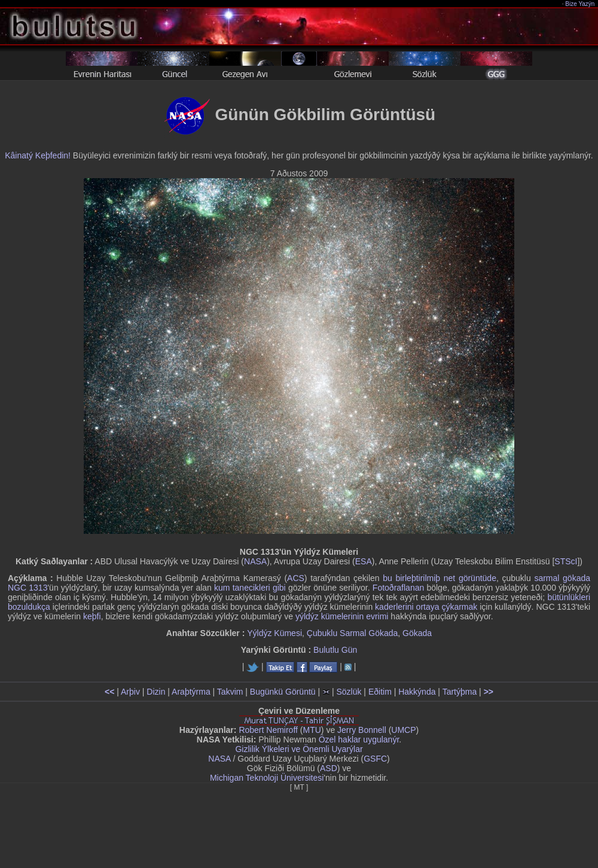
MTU (312, 730)
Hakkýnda (417, 692)
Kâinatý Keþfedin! (38, 155)
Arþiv (130, 692)
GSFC (375, 759)
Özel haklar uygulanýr (359, 739)
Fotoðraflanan (398, 588)
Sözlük (349, 692)
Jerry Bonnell (362, 730)
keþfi (92, 616)
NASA (255, 561)
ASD (329, 768)
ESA (364, 561)
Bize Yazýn (580, 4)
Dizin (156, 692)
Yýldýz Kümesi (274, 633)
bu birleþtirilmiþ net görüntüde (440, 578)
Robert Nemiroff (268, 730)
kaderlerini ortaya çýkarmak (426, 607)
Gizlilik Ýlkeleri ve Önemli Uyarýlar (299, 749)
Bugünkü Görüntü (283, 692)
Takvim (230, 692)
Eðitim (380, 692)
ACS (296, 578)
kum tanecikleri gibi (250, 588)
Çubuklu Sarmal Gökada (353, 633)
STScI (566, 561)
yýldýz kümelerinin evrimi (342, 616)
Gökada (417, 633)
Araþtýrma (191, 692)
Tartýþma (460, 692)
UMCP (403, 730)
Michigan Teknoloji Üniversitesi (267, 778)
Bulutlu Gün (335, 650)
